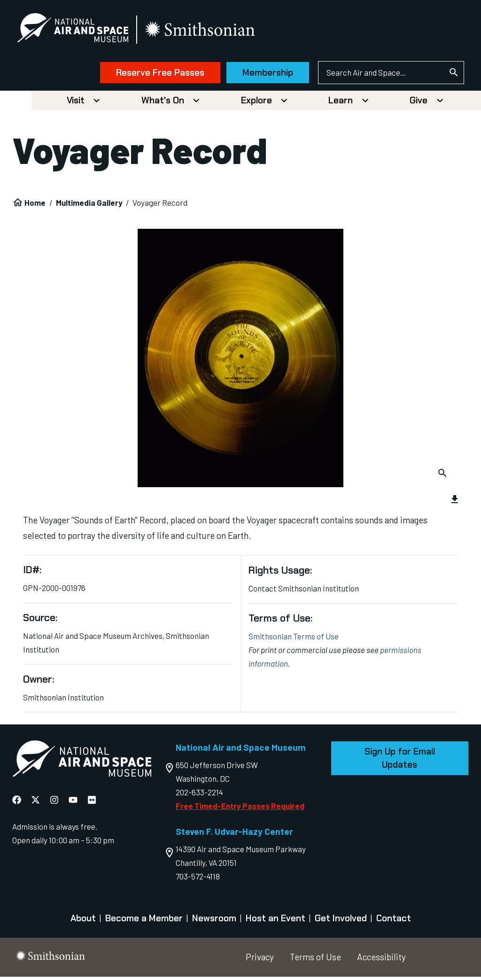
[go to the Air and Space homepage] (82, 763)
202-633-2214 (199, 795)
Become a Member (144, 922)
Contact (394, 922)
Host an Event (275, 922)
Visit (76, 103)
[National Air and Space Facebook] (17, 803)
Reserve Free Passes (153, 74)
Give (419, 103)
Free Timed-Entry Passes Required (240, 809)
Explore (256, 103)
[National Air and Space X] (35, 803)
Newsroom (214, 922)
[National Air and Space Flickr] (92, 803)
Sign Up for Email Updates (400, 761)
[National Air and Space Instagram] (54, 803)
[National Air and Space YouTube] (73, 803)
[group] (241, 389)
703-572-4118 (198, 879)
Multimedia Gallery (89, 205)
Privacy (260, 960)
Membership (261, 74)
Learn (341, 103)
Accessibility (381, 960)
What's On (163, 103)
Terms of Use (315, 960)
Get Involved (341, 922)
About (83, 922)
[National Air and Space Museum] (80, 31)
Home (35, 205)
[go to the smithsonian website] (208, 31)
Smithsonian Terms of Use (294, 639)
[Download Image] (442, 474)
